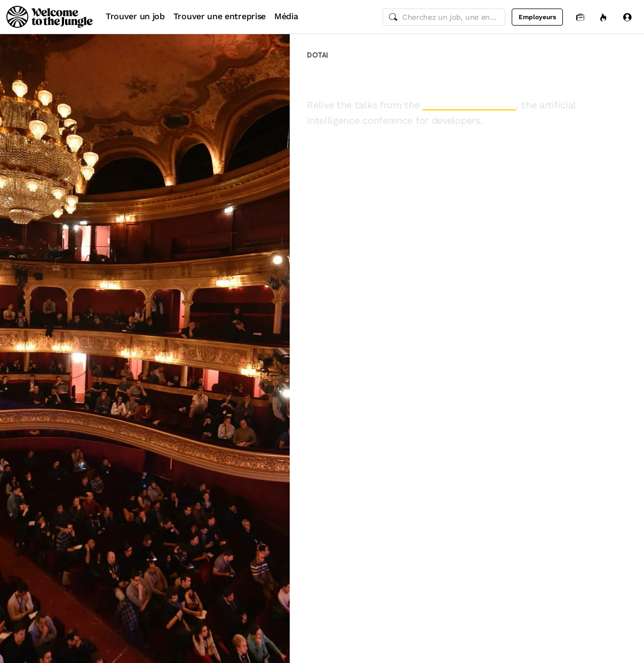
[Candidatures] (580, 17)
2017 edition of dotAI (469, 105)
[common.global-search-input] (444, 17)
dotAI (317, 55)
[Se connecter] (627, 17)
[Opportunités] (603, 17)
